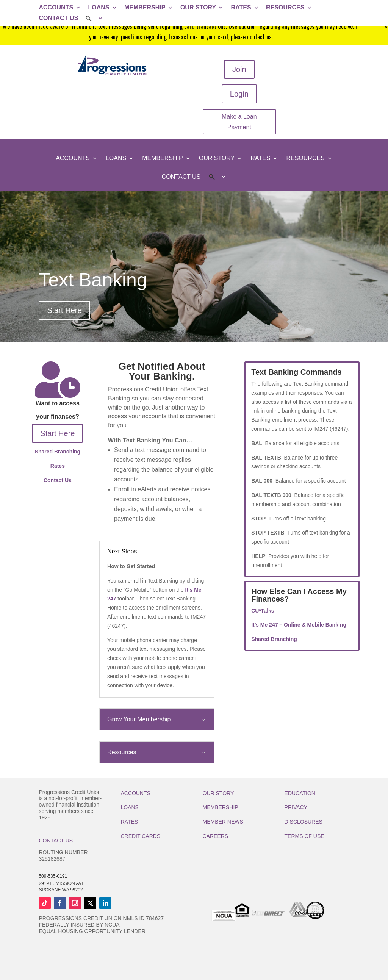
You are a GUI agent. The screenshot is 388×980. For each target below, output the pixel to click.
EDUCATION (300, 793)
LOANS (99, 8)
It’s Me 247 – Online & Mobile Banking (299, 625)
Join (239, 69)
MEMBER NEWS (223, 822)
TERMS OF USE (304, 836)
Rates (58, 466)
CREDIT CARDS (140, 836)
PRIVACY (296, 807)
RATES (241, 8)
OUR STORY (198, 8)
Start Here (64, 310)
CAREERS (216, 836)
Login (239, 94)
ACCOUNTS (56, 8)
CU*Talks (263, 611)
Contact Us (58, 480)
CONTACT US (58, 18)
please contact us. (252, 37)
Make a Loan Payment (239, 122)
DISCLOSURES (304, 822)
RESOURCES (285, 8)
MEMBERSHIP (145, 8)
